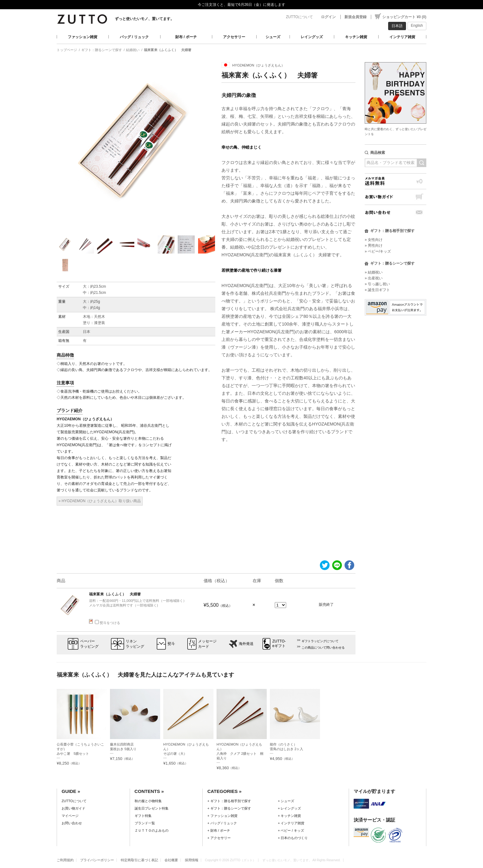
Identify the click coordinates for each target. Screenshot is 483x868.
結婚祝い (133, 50)
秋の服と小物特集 (148, 801)
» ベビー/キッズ (378, 251)
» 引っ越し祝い (377, 284)
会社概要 (171, 860)
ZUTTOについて (299, 17)
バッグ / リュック (134, 37)
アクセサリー (234, 37)
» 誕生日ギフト (377, 290)
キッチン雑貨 (356, 37)
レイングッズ (312, 37)
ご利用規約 (65, 860)
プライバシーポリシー (97, 860)
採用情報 (192, 860)
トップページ (67, 50)
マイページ (70, 816)
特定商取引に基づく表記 (139, 860)
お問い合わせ (396, 212)
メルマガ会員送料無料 (396, 181)
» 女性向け (374, 240)
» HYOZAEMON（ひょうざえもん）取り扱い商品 (100, 501)
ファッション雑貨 (83, 37)
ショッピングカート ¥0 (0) (404, 17)
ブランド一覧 (145, 823)
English (417, 26)
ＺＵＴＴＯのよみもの (152, 830)
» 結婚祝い (374, 272)
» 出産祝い (374, 278)
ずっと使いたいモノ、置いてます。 (144, 19)
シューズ (273, 37)
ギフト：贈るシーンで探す (102, 50)
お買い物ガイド (396, 197)
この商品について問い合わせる (323, 648)
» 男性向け (374, 246)
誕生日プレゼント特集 (152, 808)
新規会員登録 (355, 17)
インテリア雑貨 (402, 37)
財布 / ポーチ (186, 37)
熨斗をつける (108, 623)
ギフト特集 (143, 816)
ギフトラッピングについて (320, 641)
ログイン (328, 17)
